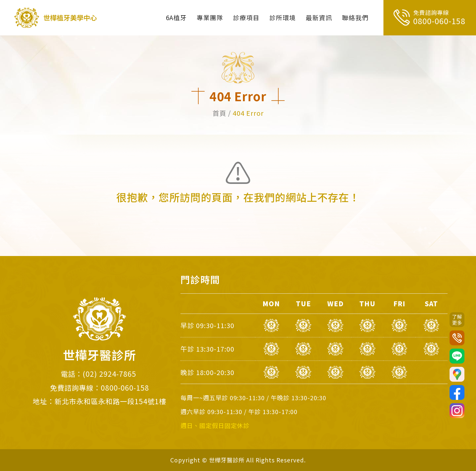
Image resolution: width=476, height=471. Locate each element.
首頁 (219, 113)
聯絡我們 (355, 17)
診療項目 (246, 17)
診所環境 (283, 17)
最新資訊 (319, 17)
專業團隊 (210, 17)
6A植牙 (176, 17)
